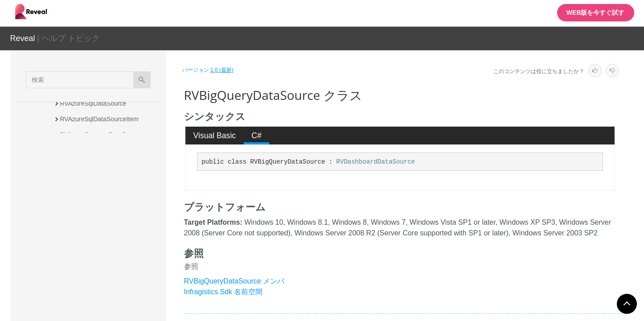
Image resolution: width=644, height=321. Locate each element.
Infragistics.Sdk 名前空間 (224, 292)
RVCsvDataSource (86, 300)
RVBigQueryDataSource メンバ (234, 281)
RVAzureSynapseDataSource (101, 135)
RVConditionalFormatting (95, 284)
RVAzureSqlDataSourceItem (99, 119)
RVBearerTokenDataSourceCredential (112, 202)
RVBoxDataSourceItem (92, 268)
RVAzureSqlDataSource (93, 103)
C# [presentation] (256, 136)
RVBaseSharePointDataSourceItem (110, 181)
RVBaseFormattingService (97, 166)
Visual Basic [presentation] (215, 136)
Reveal (23, 38)
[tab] (215, 136)
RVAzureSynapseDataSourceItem (107, 150)
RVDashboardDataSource (376, 162)
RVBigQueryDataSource (96, 222)
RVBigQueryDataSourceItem (100, 237)
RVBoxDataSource (86, 253)
